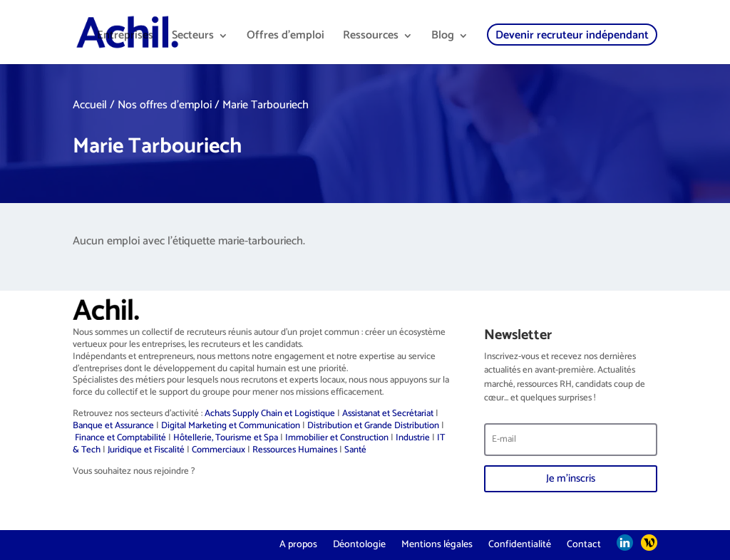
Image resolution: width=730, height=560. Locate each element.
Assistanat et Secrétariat (388, 414)
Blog (443, 38)
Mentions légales (437, 544)
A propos (298, 544)
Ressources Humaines (295, 450)
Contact (584, 544)
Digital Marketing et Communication (231, 426)
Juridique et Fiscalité (146, 450)
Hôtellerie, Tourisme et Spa (226, 438)
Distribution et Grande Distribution (373, 426)
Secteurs (193, 38)
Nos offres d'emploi (165, 105)
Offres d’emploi (286, 38)
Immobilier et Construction (337, 438)
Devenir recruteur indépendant (572, 35)
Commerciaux (219, 450)
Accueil (90, 105)
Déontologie (359, 544)
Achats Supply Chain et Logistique (270, 414)
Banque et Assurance (113, 426)
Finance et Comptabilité (120, 438)
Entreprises (125, 38)
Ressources (371, 38)
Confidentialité (520, 544)
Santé (355, 450)
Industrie (413, 438)
